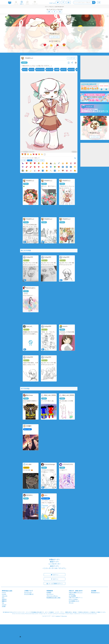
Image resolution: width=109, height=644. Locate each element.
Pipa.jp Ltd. (64, 616)
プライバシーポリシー (52, 596)
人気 (30, 160)
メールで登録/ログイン (55, 583)
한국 (3, 598)
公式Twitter (72, 594)
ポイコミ (71, 603)
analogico (58, 616)
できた (24, 63)
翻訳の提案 (9, 591)
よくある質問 (72, 596)
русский (4, 605)
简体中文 (4, 599)
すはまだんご (54, 34)
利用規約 (49, 592)
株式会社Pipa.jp (95, 592)
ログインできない (73, 599)
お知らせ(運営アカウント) (76, 592)
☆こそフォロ (54, 37)
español (4, 594)
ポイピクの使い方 (29, 594)
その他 (42, 160)
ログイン (54, 575)
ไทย (3, 603)
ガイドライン (50, 594)
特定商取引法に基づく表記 (53, 598)
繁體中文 (4, 601)
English (4, 592)
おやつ (36, 160)
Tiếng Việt (5, 596)
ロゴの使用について (74, 601)
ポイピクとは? (28, 592)
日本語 (4, 606)
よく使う (24, 160)
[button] (20, 637)
